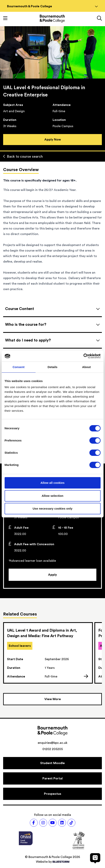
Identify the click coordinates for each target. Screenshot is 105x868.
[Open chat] (95, 858)
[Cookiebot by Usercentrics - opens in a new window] (83, 356)
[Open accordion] (52, 309)
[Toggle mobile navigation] (5, 19)
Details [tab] (53, 367)
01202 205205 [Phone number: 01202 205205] (53, 749)
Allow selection (52, 496)
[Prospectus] (52, 794)
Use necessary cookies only (52, 508)
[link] (48, 653)
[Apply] (52, 575)
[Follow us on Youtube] (53, 823)
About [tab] (87, 367)
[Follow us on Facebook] (34, 823)
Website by (53, 862)
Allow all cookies (52, 483)
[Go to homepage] (52, 19)
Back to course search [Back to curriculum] (23, 156)
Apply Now (53, 140)
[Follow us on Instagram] (43, 823)
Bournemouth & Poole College (52, 6)
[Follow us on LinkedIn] (62, 823)
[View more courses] (52, 699)
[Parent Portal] (52, 778)
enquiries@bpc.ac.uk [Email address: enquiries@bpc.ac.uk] (52, 743)
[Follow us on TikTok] (71, 823)
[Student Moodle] (52, 763)
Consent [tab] (19, 367)
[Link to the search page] (99, 19)
